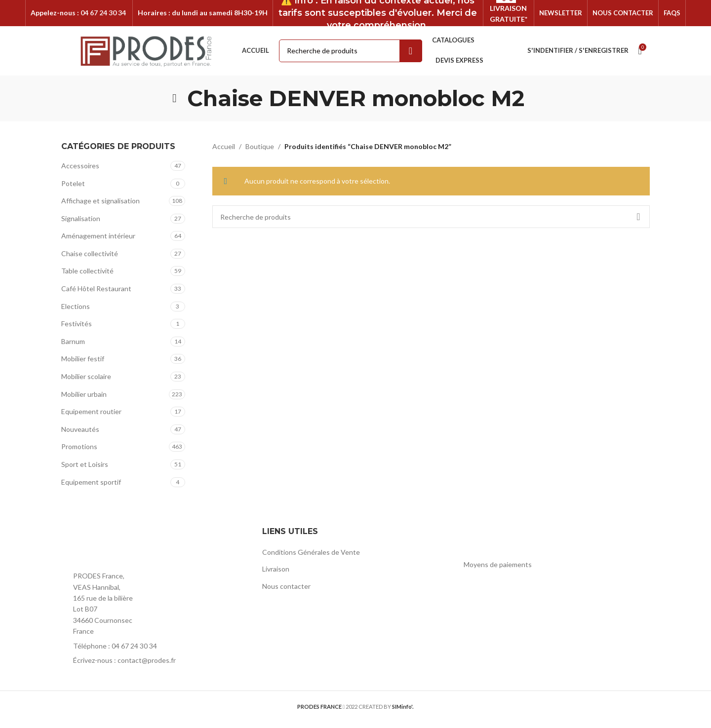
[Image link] (116, 551)
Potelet (73, 189)
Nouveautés (80, 435)
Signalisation (81, 224)
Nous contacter (286, 592)
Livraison (276, 575)
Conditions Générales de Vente (311, 558)
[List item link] (154, 652)
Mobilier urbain (84, 400)
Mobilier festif (83, 365)
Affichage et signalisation (100, 207)
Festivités (77, 330)
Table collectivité (87, 277)
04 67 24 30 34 (103, 16)
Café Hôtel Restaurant (96, 294)
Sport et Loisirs (85, 470)
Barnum (73, 347)
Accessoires (80, 172)
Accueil (224, 152)
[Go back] (175, 104)
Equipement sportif (91, 488)
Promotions (79, 453)
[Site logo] (146, 56)
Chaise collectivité (90, 259)
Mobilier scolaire (86, 382)
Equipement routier (91, 418)
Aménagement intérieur (98, 242)
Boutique (260, 152)
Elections (76, 312)
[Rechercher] (431, 223)
